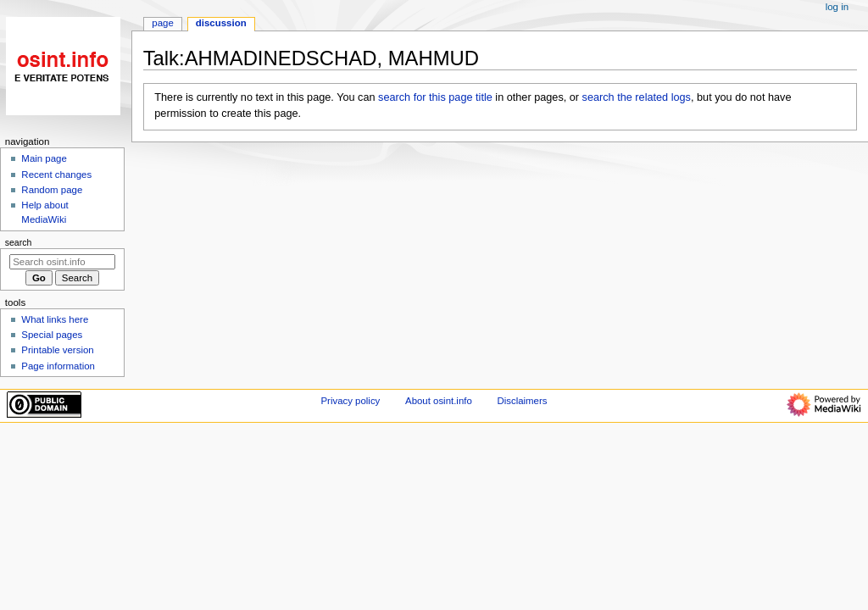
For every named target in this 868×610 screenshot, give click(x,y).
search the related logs (637, 97)
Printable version (57, 350)
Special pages (52, 335)
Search (19, 242)
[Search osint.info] (62, 262)
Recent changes (56, 175)
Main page (44, 158)
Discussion (221, 23)
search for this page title (435, 97)
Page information (58, 366)
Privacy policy (351, 401)
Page (162, 23)
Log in (837, 7)
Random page (52, 190)
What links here (55, 319)
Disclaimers (522, 401)
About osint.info (439, 401)
